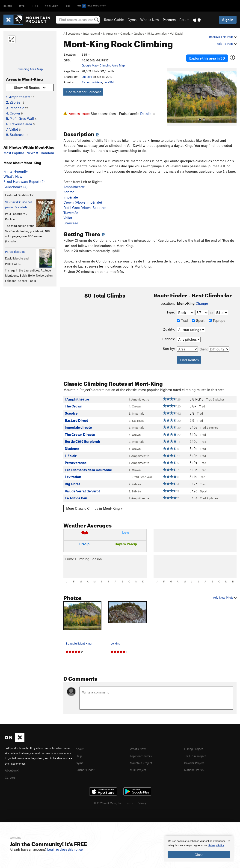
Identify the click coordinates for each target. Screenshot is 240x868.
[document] (199, 849)
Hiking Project (195, 742)
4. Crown (13, 113)
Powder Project (196, 756)
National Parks (196, 763)
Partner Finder (87, 763)
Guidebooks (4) (16, 187)
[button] (172, 90)
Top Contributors (143, 749)
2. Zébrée (13, 102)
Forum (184, 20)
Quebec (139, 33)
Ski (68, 6)
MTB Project (139, 763)
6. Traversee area (19, 124)
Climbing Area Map (30, 69)
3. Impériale (15, 108)
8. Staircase (15, 135)
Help (79, 749)
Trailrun (52, 6)
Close (199, 855)
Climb (8, 6)
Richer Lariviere (92, 82)
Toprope (217, 314)
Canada (125, 33)
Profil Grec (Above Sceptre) (85, 201)
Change (202, 297)
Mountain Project (143, 756)
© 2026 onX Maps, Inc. (108, 796)
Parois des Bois (15, 252)
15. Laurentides (157, 33)
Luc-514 (87, 77)
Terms (130, 796)
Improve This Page (223, 37)
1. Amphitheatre (18, 97)
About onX (13, 764)
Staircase (71, 217)
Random (47, 153)
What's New (150, 20)
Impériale (71, 191)
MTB (22, 6)
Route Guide (114, 20)
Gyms (132, 20)
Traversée (71, 206)
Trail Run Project (197, 749)
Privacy (142, 796)
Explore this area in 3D (207, 55)
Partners (169, 20)
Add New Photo (225, 591)
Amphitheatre (74, 180)
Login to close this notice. (65, 850)
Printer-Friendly (16, 171)
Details (148, 114)
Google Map (90, 65)
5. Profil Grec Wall (20, 118)
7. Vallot (12, 129)
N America (110, 33)
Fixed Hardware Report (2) (24, 181)
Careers (11, 770)
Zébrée (69, 186)
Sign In (228, 20)
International (92, 33)
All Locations (72, 33)
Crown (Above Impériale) (83, 196)
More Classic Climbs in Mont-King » (94, 502)
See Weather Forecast (83, 92)
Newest (32, 153)
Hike (35, 6)
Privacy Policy (216, 845)
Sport (198, 314)
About (80, 742)
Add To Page (227, 44)
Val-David (176, 33)
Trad (182, 314)
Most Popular (14, 153)
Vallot (68, 211)
